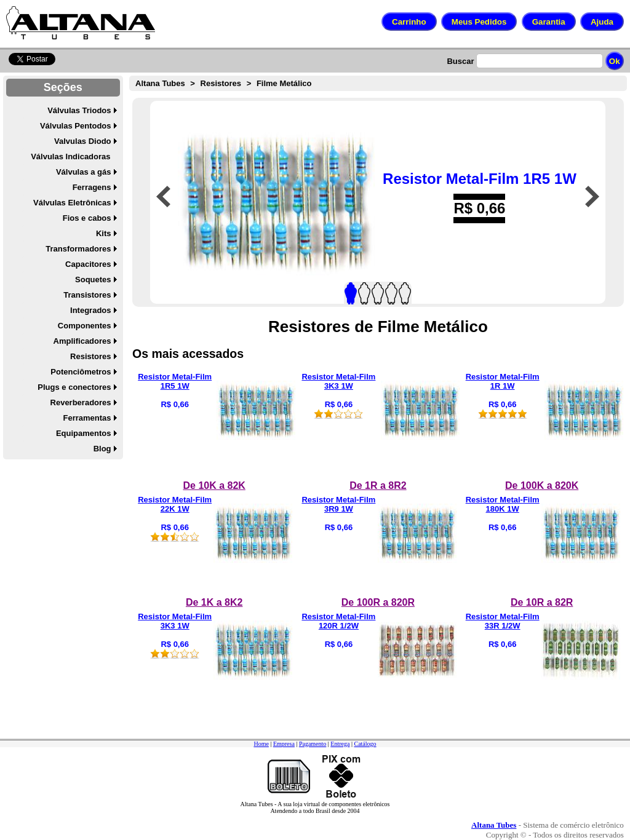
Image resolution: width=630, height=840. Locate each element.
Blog (102, 449)
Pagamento (313, 744)
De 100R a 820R (378, 602)
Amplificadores (82, 341)
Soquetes (93, 279)
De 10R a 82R (542, 602)
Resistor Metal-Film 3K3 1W (338, 381)
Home (261, 744)
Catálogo (365, 744)
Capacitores (88, 264)
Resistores (90, 356)
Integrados (90, 310)
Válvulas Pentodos (76, 126)
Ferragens (92, 187)
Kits (104, 233)
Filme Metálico (284, 83)
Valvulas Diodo (82, 141)
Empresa (284, 744)
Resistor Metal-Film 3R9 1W (338, 504)
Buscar (460, 61)
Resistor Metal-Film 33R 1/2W (503, 621)
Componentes (85, 326)
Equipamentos (84, 433)
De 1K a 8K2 (214, 602)
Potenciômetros (81, 372)
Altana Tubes (160, 83)
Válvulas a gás (84, 172)
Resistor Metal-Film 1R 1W (503, 381)
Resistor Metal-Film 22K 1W (175, 504)
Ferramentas (87, 418)
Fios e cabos (87, 218)
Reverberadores (81, 402)
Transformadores (78, 249)
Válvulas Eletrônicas (72, 203)
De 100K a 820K (542, 485)
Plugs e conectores (74, 387)
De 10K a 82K (214, 485)
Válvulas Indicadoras (70, 157)
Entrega (340, 744)
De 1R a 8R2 (378, 485)
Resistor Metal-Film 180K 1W (503, 504)
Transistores (87, 295)
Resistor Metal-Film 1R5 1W (480, 179)
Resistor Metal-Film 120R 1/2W (338, 621)
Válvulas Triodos (79, 110)
